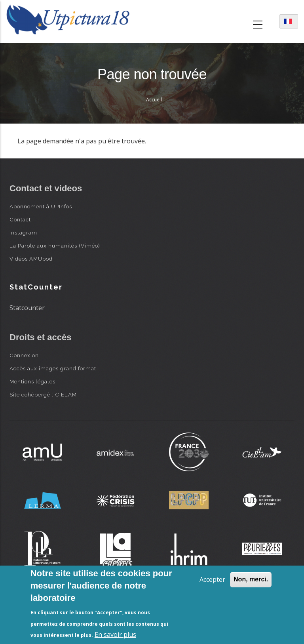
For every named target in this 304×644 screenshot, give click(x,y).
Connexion (24, 355)
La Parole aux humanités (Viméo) (55, 246)
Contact (20, 219)
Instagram (23, 232)
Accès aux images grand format (53, 368)
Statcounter (27, 308)
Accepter (212, 579)
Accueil (154, 100)
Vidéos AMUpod (31, 259)
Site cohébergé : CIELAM (43, 394)
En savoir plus (115, 634)
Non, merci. (251, 579)
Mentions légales (32, 381)
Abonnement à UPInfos (41, 206)
